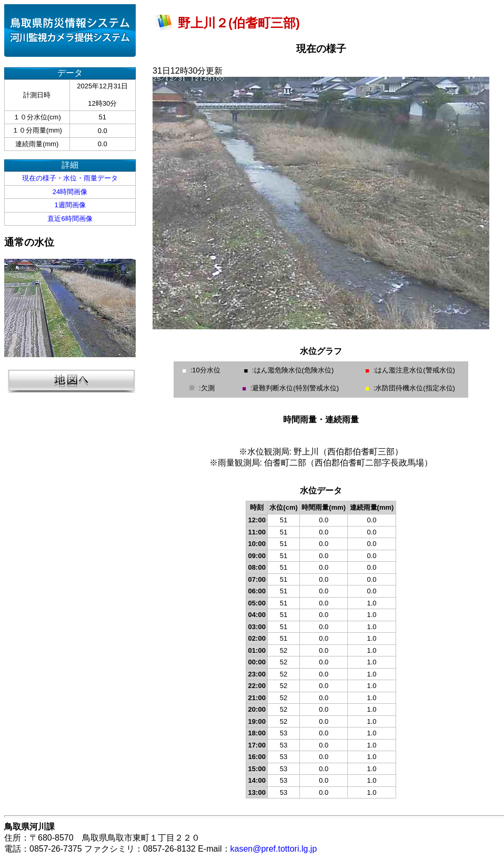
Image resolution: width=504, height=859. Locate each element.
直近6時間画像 (70, 219)
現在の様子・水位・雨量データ (70, 178)
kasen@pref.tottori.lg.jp (274, 849)
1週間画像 (70, 205)
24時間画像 (70, 192)
